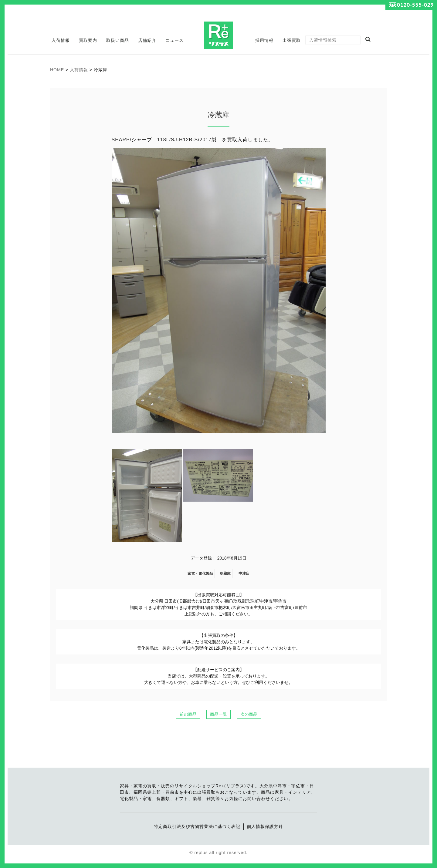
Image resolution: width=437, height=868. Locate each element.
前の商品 (188, 714)
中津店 (244, 574)
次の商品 (249, 714)
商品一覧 (218, 714)
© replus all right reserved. (218, 853)
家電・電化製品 (200, 574)
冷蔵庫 (225, 574)
